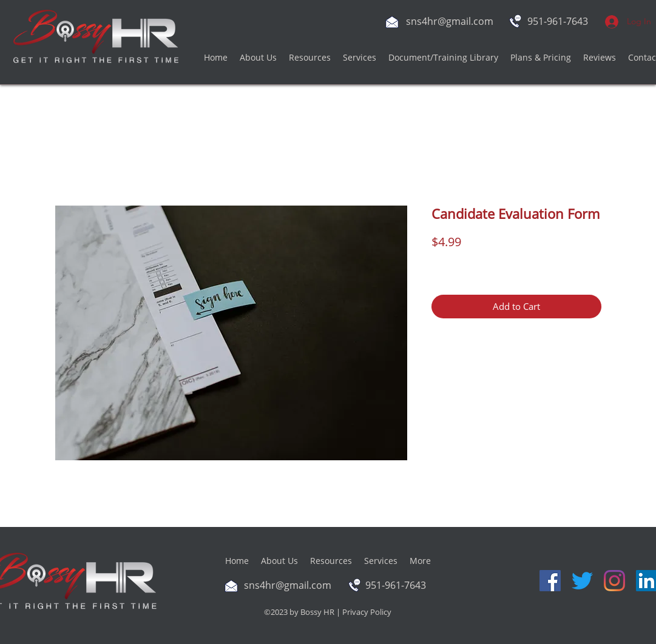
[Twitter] (582, 581)
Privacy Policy (367, 612)
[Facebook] (550, 581)
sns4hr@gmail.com (450, 21)
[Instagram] (614, 581)
